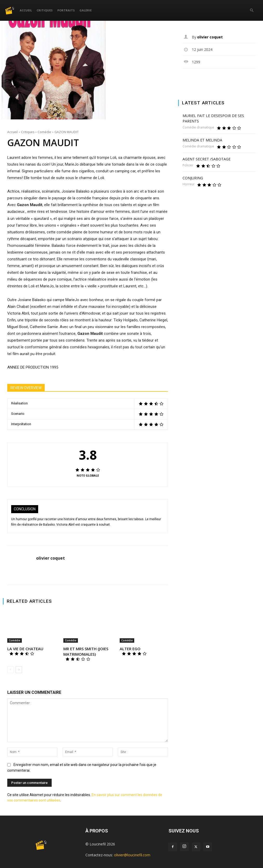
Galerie (86, 10)
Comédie (44, 132)
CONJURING (193, 178)
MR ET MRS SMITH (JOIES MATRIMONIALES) (86, 651)
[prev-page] (11, 670)
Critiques (45, 10)
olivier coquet (50, 558)
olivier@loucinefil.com (132, 855)
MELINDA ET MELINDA (202, 140)
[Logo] (11, 10)
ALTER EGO (130, 649)
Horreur (188, 184)
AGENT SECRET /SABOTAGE (207, 159)
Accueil (26, 10)
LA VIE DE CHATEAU (25, 649)
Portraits (66, 10)
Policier (188, 165)
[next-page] (19, 670)
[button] (252, 11)
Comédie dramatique (198, 127)
